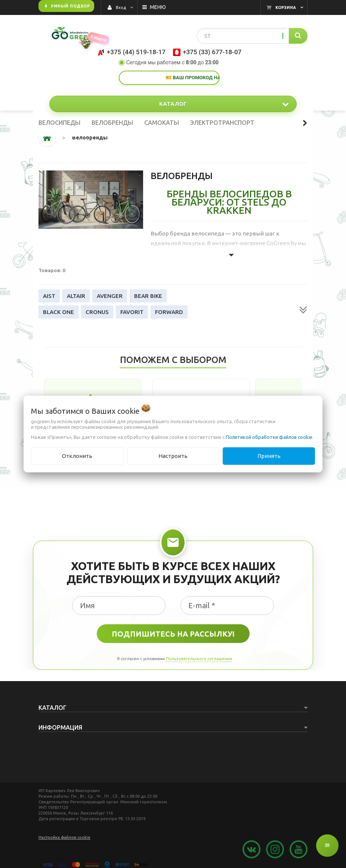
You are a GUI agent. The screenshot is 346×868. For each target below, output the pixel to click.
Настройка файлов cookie (64, 837)
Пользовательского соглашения (199, 659)
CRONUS (97, 312)
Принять (269, 456)
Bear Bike (148, 296)
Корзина (286, 7)
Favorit (132, 312)
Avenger (110, 296)
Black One (58, 312)
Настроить (173, 456)
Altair (76, 296)
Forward (169, 312)
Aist (49, 296)
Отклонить (77, 456)
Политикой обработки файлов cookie (269, 437)
